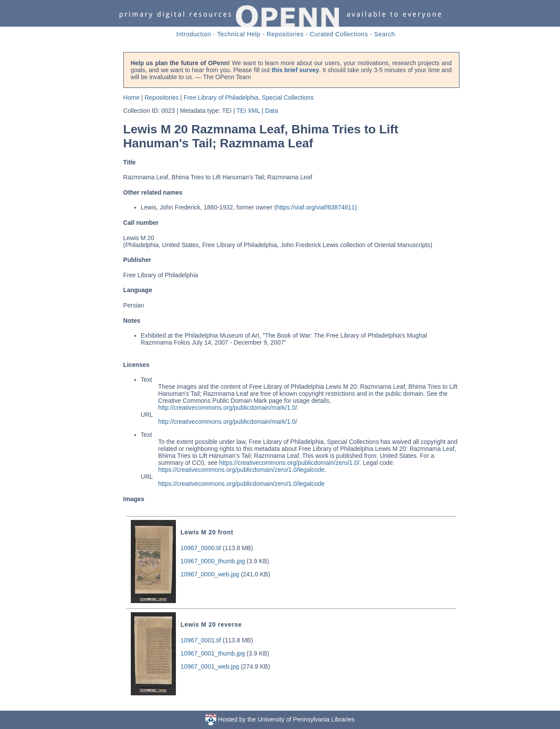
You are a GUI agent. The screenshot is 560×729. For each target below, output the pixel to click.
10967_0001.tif (201, 640)
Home (131, 98)
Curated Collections (339, 34)
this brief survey (295, 70)
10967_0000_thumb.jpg (213, 561)
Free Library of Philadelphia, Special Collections (249, 98)
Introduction (194, 34)
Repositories (285, 34)
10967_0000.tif (201, 548)
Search (385, 34)
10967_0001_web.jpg (210, 666)
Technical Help (239, 34)
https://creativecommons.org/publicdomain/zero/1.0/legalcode (242, 470)
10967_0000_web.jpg (210, 574)
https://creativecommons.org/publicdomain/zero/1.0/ (289, 463)
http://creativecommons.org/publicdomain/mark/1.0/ (228, 408)
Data (272, 111)
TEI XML (248, 111)
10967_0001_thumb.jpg (213, 653)
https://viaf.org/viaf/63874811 (315, 207)
